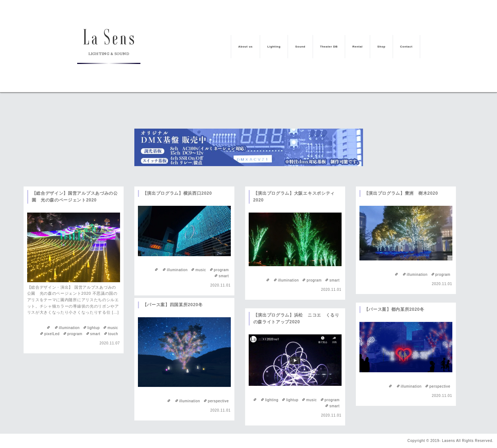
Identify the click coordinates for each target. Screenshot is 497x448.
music (113, 328)
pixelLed (52, 334)
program (75, 334)
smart (95, 334)
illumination (69, 328)
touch (113, 334)
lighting (272, 400)
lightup (94, 328)
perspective (218, 401)
